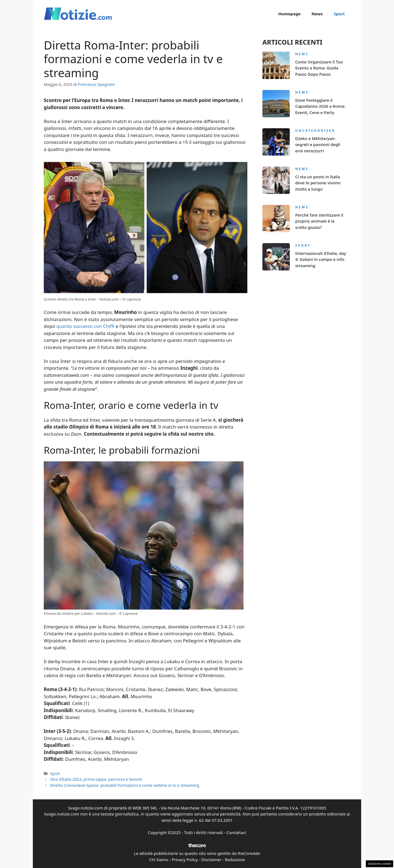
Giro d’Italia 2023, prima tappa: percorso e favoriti (96, 779)
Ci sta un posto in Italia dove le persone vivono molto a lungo (318, 183)
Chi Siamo (159, 860)
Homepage (289, 14)
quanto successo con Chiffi (85, 326)
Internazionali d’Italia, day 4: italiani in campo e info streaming (321, 259)
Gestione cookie (379, 863)
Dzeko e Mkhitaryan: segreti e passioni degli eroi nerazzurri (318, 145)
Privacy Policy (185, 860)
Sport (339, 14)
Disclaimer (211, 860)
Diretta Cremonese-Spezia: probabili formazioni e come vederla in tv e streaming (125, 785)
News (317, 14)
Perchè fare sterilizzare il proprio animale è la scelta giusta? (319, 221)
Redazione (235, 860)
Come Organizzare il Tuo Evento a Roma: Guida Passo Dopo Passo (319, 68)
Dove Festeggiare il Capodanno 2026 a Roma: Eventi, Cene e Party (320, 106)
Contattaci (236, 832)
